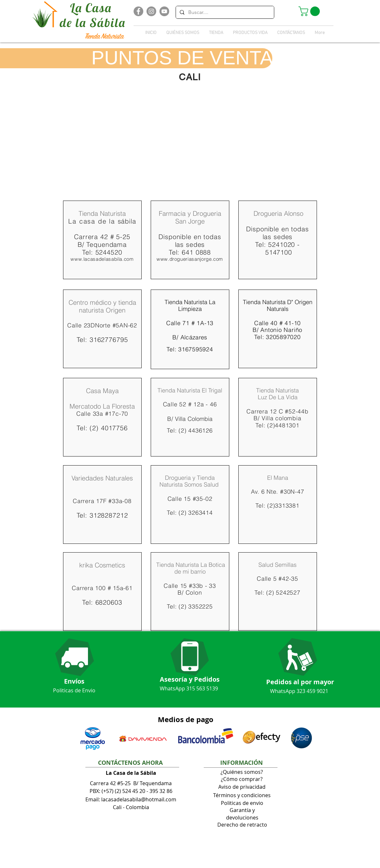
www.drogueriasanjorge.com (190, 259)
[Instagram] (151, 11)
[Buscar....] (224, 12)
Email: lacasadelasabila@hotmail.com (131, 799)
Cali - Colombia (131, 807)
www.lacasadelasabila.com (102, 259)
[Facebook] (138, 11)
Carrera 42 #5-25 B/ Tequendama (131, 783)
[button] (310, 11)
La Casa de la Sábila (131, 773)
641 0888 (196, 252)
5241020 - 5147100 (281, 248)
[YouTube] (164, 11)
